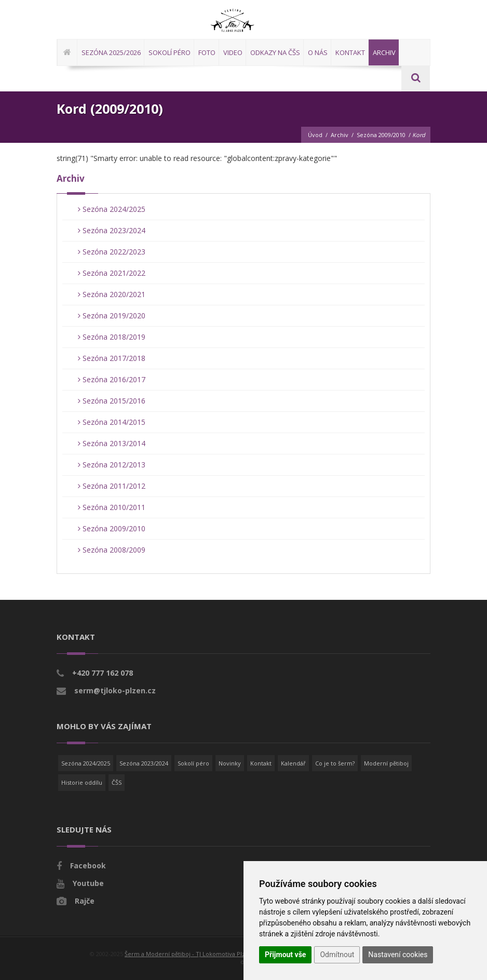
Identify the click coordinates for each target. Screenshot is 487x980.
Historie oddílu (82, 782)
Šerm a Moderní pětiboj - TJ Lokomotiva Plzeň (188, 954)
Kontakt (261, 763)
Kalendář (293, 763)
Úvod (315, 135)
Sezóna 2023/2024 (112, 230)
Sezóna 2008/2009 (112, 550)
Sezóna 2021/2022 (112, 273)
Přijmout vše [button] (285, 955)
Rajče (85, 901)
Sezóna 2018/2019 (112, 337)
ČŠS (117, 782)
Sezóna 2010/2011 (112, 507)
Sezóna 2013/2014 (112, 443)
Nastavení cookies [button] (398, 955)
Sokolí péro (193, 763)
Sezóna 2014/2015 (112, 422)
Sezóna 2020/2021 (112, 294)
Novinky (230, 763)
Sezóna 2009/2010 (381, 135)
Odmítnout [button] (337, 955)
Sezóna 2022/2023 (112, 252)
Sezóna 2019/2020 (112, 316)
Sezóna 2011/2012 (112, 486)
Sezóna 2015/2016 (112, 401)
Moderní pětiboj (386, 763)
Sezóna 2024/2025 (112, 209)
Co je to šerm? (335, 763)
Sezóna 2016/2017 (112, 379)
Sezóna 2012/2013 (112, 465)
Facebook (88, 865)
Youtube (88, 883)
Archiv (340, 135)
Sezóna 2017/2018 (112, 358)
